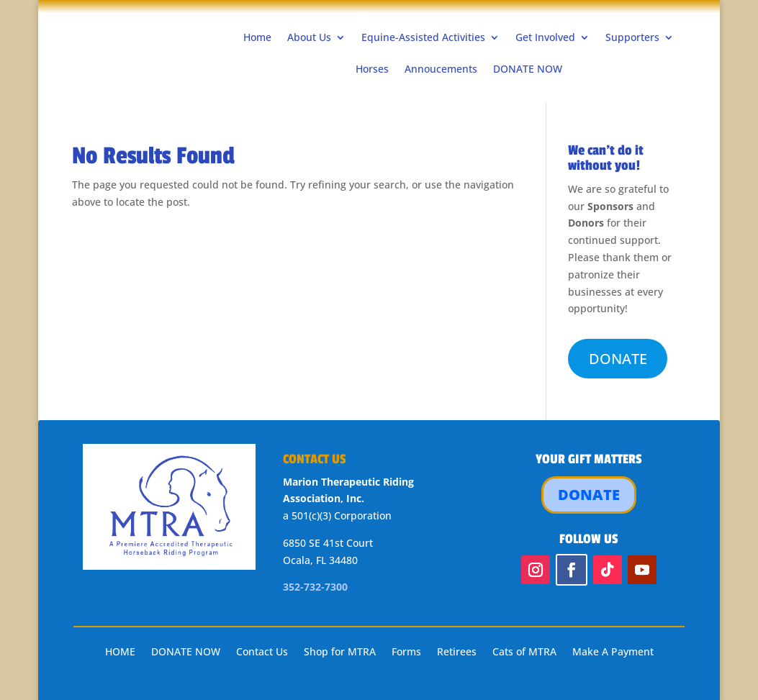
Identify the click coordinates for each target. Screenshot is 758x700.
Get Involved (545, 37)
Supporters (632, 37)
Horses (372, 69)
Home (257, 37)
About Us (309, 37)
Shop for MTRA (340, 653)
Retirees (457, 653)
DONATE (618, 359)
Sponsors (610, 206)
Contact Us (262, 653)
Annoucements (441, 69)
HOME (120, 653)
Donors (586, 223)
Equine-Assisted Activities (423, 37)
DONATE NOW (528, 69)
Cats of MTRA (524, 653)
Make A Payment (613, 653)
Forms (406, 653)
